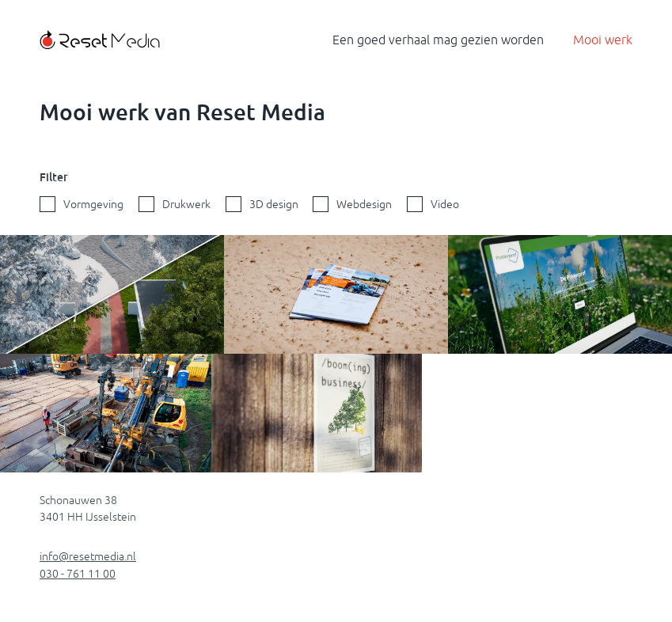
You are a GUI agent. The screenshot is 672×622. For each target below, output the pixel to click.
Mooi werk (603, 40)
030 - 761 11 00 (78, 574)
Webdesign (364, 204)
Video (445, 204)
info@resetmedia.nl (88, 556)
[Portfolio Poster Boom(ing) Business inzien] (317, 413)
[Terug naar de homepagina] (100, 40)
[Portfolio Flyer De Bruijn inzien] (336, 294)
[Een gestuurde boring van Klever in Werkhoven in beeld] (106, 413)
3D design (274, 204)
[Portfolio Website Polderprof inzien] (560, 294)
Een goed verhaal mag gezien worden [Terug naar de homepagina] (438, 40)
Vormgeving (93, 204)
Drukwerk (186, 204)
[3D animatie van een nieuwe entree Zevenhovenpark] (112, 294)
